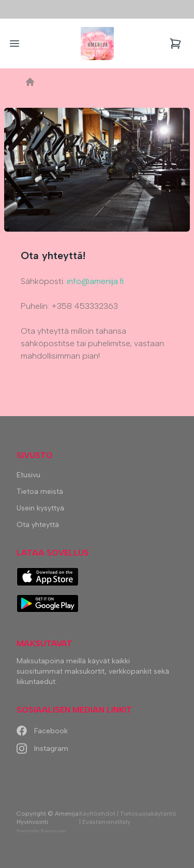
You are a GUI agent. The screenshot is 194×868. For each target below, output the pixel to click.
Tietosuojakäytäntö (148, 814)
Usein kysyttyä (40, 508)
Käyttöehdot (97, 814)
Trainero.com (53, 831)
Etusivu (28, 475)
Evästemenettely (106, 822)
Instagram (42, 749)
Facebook (42, 731)
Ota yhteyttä (38, 525)
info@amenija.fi (95, 281)
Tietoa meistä (40, 492)
